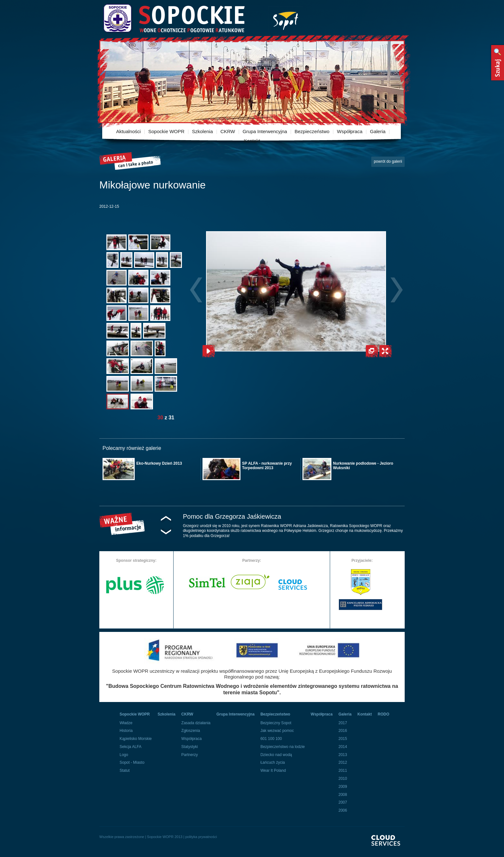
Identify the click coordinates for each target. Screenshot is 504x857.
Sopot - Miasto (132, 762)
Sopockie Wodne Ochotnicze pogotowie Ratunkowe (174, 18)
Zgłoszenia (191, 731)
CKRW (228, 131)
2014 (343, 747)
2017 (343, 723)
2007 (343, 802)
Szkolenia (202, 131)
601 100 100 (271, 739)
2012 (343, 762)
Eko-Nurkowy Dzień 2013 (159, 463)
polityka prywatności (201, 837)
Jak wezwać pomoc (277, 731)
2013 (343, 755)
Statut (125, 770)
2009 (343, 787)
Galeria (378, 131)
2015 (343, 739)
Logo (124, 755)
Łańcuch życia (273, 762)
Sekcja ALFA (130, 747)
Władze (126, 723)
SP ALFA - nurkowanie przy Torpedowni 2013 (267, 466)
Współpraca (350, 131)
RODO (383, 714)
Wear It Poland (273, 770)
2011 (343, 770)
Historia (126, 731)
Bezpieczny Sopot (276, 723)
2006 (343, 810)
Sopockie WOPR (166, 131)
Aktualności (128, 131)
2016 (343, 731)
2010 (343, 779)
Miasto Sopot (286, 19)
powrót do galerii (388, 161)
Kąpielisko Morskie (136, 739)
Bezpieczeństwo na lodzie (283, 747)
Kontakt (252, 141)
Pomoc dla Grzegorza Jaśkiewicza (232, 516)
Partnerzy (189, 755)
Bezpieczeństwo (312, 131)
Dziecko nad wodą (276, 755)
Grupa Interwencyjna (265, 131)
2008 (343, 795)
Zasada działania (196, 723)
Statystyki (189, 747)
